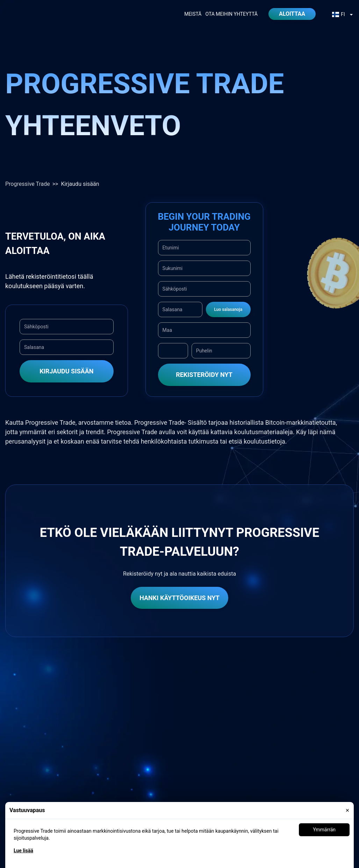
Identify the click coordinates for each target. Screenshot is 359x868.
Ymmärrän (324, 830)
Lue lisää (23, 851)
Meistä (193, 14)
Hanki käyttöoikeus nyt (179, 598)
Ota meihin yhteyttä (231, 14)
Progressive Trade (28, 184)
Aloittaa (292, 14)
